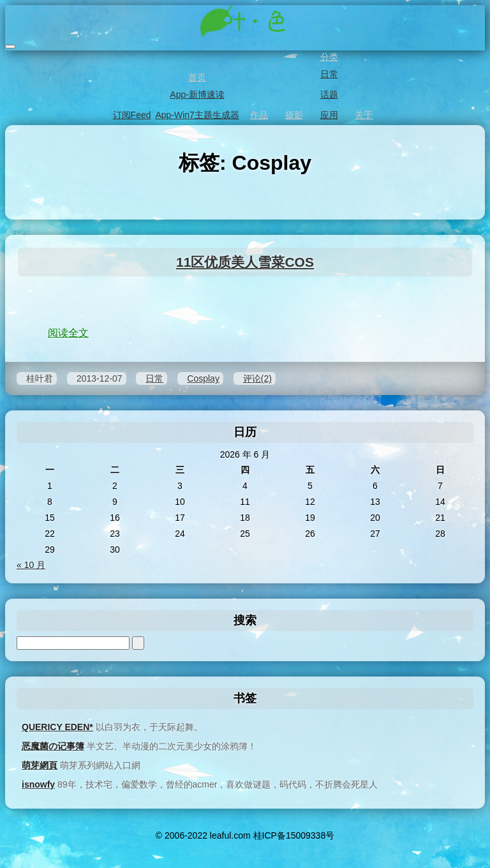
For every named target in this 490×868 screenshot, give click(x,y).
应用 (328, 115)
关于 (363, 115)
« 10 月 (31, 565)
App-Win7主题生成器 (196, 115)
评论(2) (257, 378)
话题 (328, 94)
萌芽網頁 (40, 765)
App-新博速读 (196, 94)
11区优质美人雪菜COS (245, 262)
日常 (328, 74)
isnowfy (38, 784)
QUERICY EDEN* (57, 727)
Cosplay (203, 378)
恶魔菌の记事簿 (53, 746)
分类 (328, 57)
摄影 (293, 115)
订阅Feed (131, 115)
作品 (258, 115)
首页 (196, 77)
